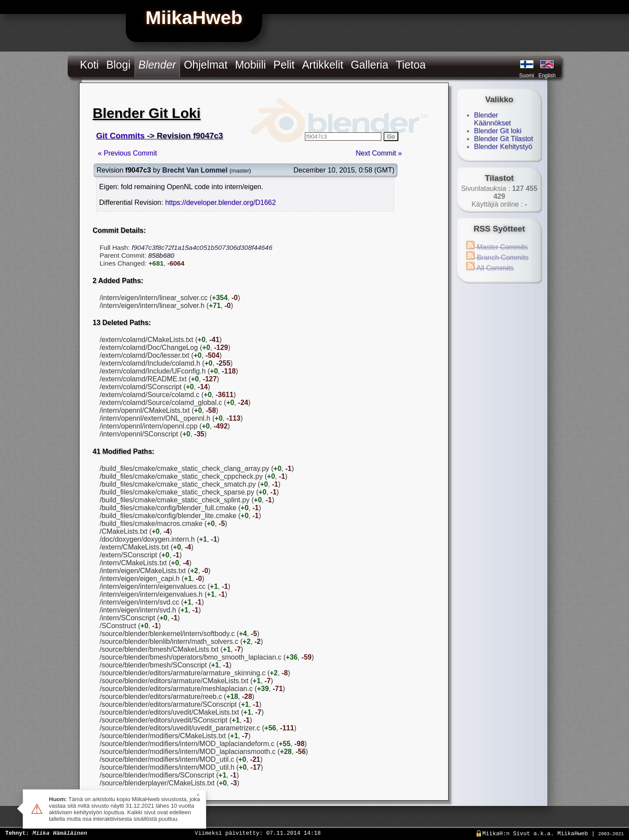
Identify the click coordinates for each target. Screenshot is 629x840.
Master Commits (497, 247)
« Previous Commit (127, 153)
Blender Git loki (498, 131)
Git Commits (120, 136)
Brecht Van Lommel (195, 170)
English (547, 76)
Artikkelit (322, 65)
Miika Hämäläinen (60, 833)
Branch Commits (497, 258)
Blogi (118, 65)
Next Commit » (379, 153)
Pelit (284, 65)
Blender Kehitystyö (503, 147)
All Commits (490, 268)
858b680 (161, 255)
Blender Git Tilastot (503, 139)
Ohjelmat (206, 65)
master (240, 171)
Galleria (370, 65)
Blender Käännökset (492, 119)
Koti (89, 65)
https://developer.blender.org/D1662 (221, 202)
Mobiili (251, 65)
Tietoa (411, 65)
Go (391, 137)
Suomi (527, 76)
